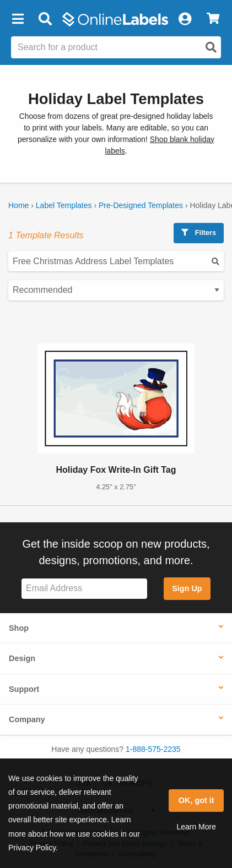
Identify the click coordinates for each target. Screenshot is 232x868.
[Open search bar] (45, 19)
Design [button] (22, 658)
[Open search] (211, 47)
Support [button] (24, 689)
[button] (18, 19)
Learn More (196, 827)
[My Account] (185, 19)
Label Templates (64, 205)
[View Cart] (213, 19)
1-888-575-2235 (153, 749)
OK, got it (196, 800)
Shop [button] (19, 628)
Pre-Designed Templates (141, 205)
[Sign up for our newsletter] (84, 589)
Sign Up (187, 588)
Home (18, 205)
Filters (199, 233)
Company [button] (27, 719)
